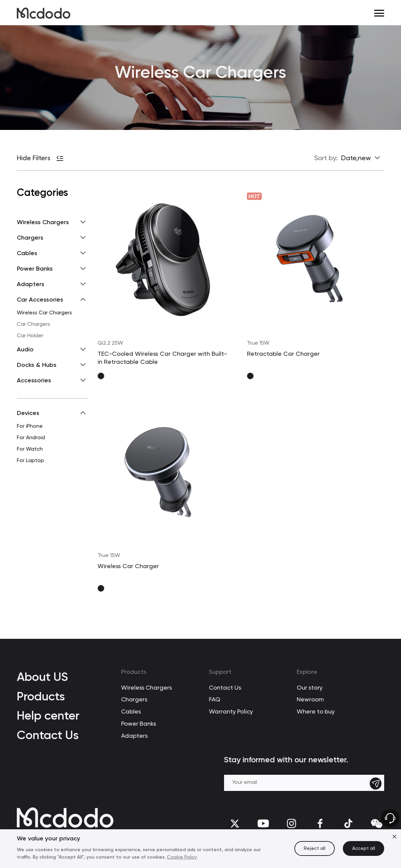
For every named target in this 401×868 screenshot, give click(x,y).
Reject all (315, 848)
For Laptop (30, 461)
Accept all (364, 848)
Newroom (310, 700)
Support (220, 672)
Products (41, 696)
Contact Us (48, 735)
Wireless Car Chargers (44, 313)
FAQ (215, 700)
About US (42, 677)
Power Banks (139, 724)
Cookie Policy (182, 857)
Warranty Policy (231, 712)
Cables (131, 712)
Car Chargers (33, 324)
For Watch (30, 449)
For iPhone (30, 426)
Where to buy (316, 712)
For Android (31, 438)
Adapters (134, 736)
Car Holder (30, 336)
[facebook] (320, 823)
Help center (48, 715)
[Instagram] (291, 823)
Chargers (134, 700)
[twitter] (235, 823)
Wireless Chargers (147, 688)
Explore (307, 672)
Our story (310, 688)
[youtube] (263, 823)
